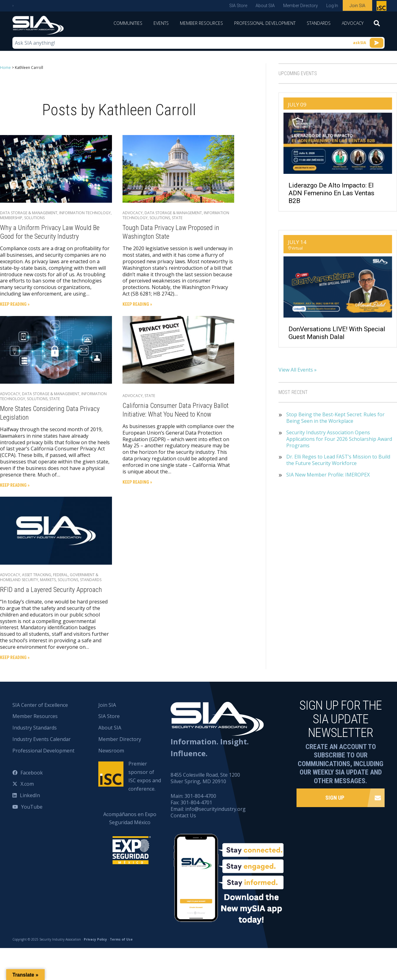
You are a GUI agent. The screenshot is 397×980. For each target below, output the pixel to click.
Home (5, 68)
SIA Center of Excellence (40, 705)
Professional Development (265, 23)
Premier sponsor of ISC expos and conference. (145, 776)
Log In (332, 6)
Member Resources (201, 23)
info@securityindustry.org (215, 809)
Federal (60, 575)
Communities (128, 23)
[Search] (377, 25)
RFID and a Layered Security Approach (51, 590)
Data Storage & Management (29, 213)
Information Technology (85, 213)
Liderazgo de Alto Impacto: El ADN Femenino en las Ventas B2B (331, 193)
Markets (48, 580)
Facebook (32, 772)
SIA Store (238, 6)
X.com (27, 784)
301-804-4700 (200, 796)
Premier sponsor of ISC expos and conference (382, 7)
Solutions (34, 218)
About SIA (265, 6)
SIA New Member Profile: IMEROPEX (328, 475)
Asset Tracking (37, 575)
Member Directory (301, 6)
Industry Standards (35, 728)
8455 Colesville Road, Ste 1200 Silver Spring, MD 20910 (205, 778)
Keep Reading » (15, 304)
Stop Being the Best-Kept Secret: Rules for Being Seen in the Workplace (335, 418)
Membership (11, 218)
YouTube (32, 807)
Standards (319, 23)
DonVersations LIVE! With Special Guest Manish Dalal (337, 333)
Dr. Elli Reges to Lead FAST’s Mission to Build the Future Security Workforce (338, 460)
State (177, 218)
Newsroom (111, 751)
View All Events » (298, 370)
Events (161, 23)
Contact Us (183, 815)
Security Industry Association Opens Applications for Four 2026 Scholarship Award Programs (339, 439)
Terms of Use (121, 939)
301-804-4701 (196, 802)
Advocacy (353, 23)
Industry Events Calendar (42, 739)
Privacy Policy (95, 939)
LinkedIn (30, 795)
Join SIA (357, 6)
